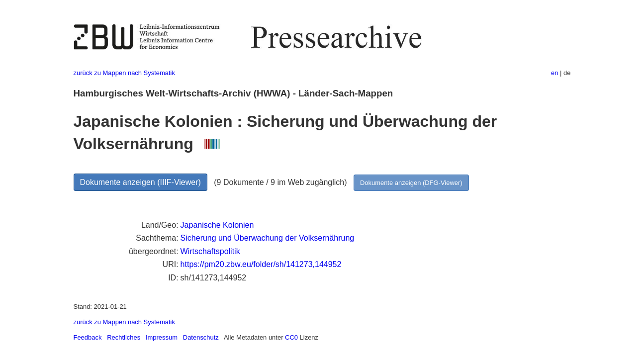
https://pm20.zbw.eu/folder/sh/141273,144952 (261, 264)
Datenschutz (201, 337)
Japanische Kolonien (217, 225)
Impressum (162, 337)
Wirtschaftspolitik (210, 251)
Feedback (88, 337)
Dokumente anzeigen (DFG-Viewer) (411, 183)
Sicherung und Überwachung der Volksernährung (268, 238)
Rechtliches (124, 337)
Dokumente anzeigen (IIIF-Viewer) (140, 182)
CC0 (291, 337)
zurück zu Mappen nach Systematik (124, 73)
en (554, 73)
